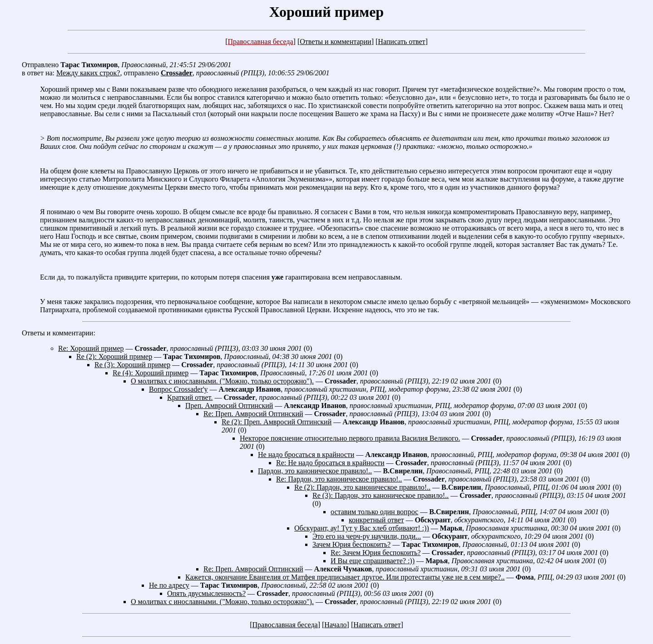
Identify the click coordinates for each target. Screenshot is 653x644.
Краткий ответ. (190, 397)
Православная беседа (260, 42)
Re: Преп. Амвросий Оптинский (253, 414)
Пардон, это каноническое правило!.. (315, 471)
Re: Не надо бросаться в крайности (330, 463)
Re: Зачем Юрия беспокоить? (376, 553)
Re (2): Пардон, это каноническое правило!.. (362, 487)
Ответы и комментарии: (59, 333)
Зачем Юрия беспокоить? (351, 544)
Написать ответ (401, 42)
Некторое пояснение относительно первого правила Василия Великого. (350, 438)
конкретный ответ (376, 520)
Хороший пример (326, 12)
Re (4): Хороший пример (151, 373)
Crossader (177, 73)
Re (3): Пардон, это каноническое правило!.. (381, 495)
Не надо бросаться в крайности (306, 455)
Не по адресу (169, 585)
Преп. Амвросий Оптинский (229, 406)
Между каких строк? (88, 73)
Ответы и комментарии (335, 42)
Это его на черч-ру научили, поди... (367, 536)
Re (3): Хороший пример (132, 365)
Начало (335, 625)
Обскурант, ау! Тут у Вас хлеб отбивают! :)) (362, 528)
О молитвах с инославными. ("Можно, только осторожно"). (222, 381)
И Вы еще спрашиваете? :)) (373, 561)
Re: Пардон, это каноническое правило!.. (339, 479)
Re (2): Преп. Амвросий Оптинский (277, 422)
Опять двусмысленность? (206, 593)
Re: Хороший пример (91, 348)
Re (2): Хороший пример (114, 356)
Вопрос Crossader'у (178, 389)
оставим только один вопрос (374, 512)
